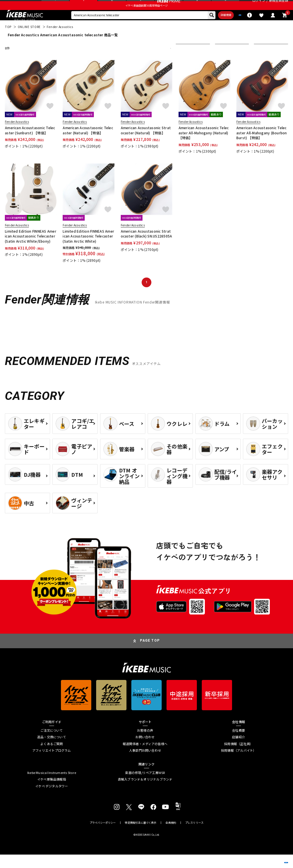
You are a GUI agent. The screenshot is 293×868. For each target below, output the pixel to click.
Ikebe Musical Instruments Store (52, 786)
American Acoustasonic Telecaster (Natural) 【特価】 (88, 143)
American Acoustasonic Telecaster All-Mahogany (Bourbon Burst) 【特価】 (262, 146)
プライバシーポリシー (103, 836)
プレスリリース (194, 836)
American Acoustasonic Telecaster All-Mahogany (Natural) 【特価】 (204, 146)
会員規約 (171, 836)
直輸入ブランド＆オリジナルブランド (145, 793)
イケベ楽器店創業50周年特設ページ (146, 16)
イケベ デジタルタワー (52, 800)
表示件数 (264, 62)
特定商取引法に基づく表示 (140, 836)
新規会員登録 (279, 6)
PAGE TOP (150, 654)
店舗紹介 (238, 751)
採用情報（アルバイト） (238, 764)
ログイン (259, 6)
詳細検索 (202, 27)
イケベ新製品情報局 (52, 793)
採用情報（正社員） (238, 757)
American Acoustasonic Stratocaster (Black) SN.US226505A (146, 247)
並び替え (185, 62)
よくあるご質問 (52, 757)
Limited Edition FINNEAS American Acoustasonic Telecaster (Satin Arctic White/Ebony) (31, 250)
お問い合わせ (145, 751)
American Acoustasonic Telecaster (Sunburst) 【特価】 (30, 143)
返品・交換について (52, 751)
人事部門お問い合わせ (145, 764)
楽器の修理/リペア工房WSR (145, 786)
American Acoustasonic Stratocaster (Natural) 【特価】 (146, 143)
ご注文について (52, 744)
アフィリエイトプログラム (52, 764)
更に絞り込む (149, 62)
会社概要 (238, 744)
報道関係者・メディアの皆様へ (145, 757)
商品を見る (266, 857)
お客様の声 (145, 744)
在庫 (222, 62)
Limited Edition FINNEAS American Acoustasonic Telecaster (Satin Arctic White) (88, 250)
